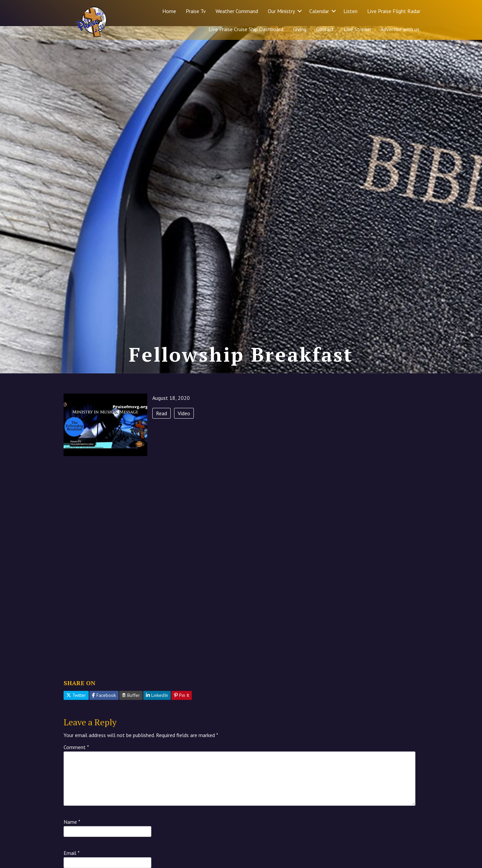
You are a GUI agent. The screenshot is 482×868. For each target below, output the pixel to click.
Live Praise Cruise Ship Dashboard (246, 29)
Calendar (319, 11)
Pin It (182, 709)
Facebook (104, 709)
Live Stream (357, 29)
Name (72, 836)
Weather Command (237, 11)
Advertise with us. (400, 29)
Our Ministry (281, 11)
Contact (325, 29)
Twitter (76, 709)
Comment (76, 761)
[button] (300, 11)
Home (169, 11)
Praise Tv (196, 11)
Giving (300, 29)
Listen (350, 11)
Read (162, 427)
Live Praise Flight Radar (394, 11)
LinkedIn (157, 709)
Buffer (131, 709)
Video (184, 427)
